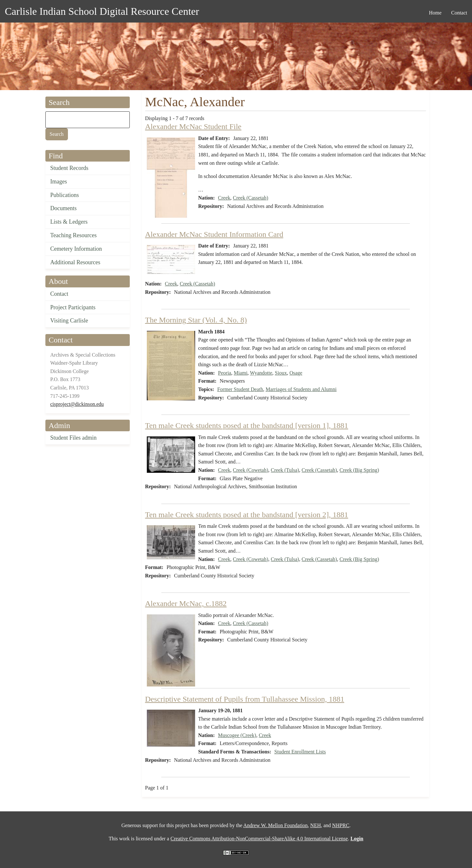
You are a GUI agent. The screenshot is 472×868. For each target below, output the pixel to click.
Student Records (69, 168)
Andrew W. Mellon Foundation (276, 825)
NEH (316, 825)
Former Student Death (240, 389)
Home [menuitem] (435, 13)
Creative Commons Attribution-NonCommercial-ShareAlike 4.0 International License (259, 839)
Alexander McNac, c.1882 (186, 603)
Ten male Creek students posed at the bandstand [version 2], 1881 (247, 515)
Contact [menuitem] (459, 13)
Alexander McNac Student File (193, 126)
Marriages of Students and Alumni (301, 389)
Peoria (225, 373)
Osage (296, 373)
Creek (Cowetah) (250, 470)
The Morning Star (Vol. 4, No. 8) (196, 320)
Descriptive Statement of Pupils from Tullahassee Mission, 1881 (245, 699)
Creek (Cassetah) (250, 198)
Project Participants (73, 307)
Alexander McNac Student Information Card (214, 234)
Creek (224, 198)
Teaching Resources (73, 235)
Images (59, 182)
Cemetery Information (76, 249)
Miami (241, 373)
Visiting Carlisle (69, 321)
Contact (59, 294)
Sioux (281, 373)
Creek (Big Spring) (359, 470)
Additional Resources (75, 262)
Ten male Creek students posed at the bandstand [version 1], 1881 (247, 425)
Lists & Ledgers (69, 222)
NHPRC (341, 825)
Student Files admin (73, 438)
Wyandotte (261, 373)
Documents (63, 208)
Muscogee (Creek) (237, 735)
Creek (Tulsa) (285, 470)
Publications (65, 195)
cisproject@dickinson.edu (77, 404)
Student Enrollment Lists (300, 752)
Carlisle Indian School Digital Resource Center (102, 11)
